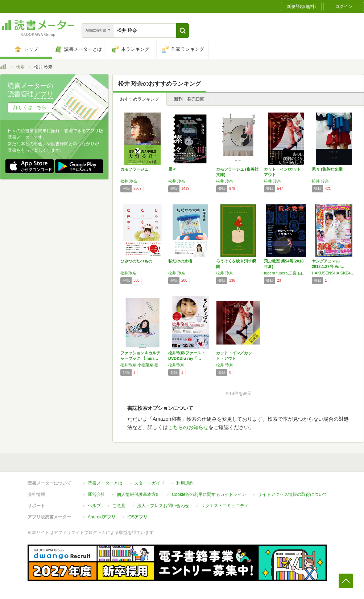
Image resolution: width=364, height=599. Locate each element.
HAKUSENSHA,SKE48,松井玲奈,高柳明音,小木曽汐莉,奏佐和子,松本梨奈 (334, 273)
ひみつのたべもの (136, 261)
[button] (183, 30)
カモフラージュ (134, 169)
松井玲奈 (128, 273)
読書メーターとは (105, 483)
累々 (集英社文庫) (328, 169)
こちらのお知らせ (188, 427)
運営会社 (96, 494)
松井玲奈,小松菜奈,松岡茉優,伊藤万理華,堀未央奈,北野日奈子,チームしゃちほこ (142, 365)
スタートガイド (149, 483)
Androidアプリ (102, 517)
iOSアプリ (137, 517)
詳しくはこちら (30, 107)
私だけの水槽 (180, 261)
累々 (172, 169)
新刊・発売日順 (189, 99)
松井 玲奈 (129, 181)
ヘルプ (94, 506)
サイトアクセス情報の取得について (293, 494)
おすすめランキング (140, 99)
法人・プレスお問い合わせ (163, 506)
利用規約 (185, 483)
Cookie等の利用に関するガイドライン (209, 494)
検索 (20, 67)
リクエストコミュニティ (225, 506)
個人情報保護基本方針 (138, 494)
